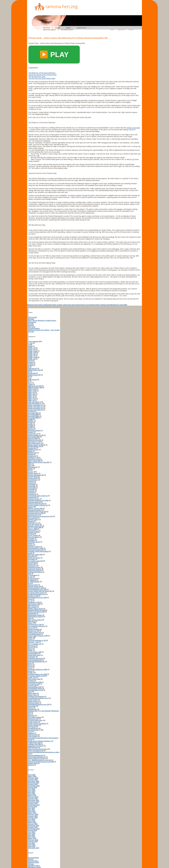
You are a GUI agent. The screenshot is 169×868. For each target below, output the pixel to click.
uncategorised (33, 728)
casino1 (31, 481)
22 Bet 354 (32, 373)
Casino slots (33, 478)
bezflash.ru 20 (33, 458)
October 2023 (33, 818)
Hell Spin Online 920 (35, 555)
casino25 (31, 489)
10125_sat (32, 348)
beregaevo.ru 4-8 (34, 442)
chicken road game (133, 128)
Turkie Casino (33, 722)
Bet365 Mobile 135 (35, 446)
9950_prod (32, 399)
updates (31, 733)
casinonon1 (32, 497)
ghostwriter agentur (50, 30)
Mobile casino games (36, 609)
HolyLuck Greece (34, 558)
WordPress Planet (35, 867)
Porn (30, 663)
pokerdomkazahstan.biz (37, 662)
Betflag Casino (33, 450)
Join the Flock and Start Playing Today (42, 78)
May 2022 (32, 835)
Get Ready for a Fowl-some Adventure (42, 73)
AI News (31, 411)
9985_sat (31, 400)
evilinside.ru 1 (33, 523)
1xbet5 (31, 365)
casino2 (31, 483)
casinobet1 (32, 494)
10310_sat (32, 354)
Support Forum (34, 862)
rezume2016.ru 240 (35, 682)
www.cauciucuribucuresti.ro (38, 749)
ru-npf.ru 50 (32, 685)
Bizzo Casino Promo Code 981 (39, 462)
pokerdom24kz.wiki (35, 660)
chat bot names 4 (34, 502)
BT (29, 470)
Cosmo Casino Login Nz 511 (38, 505)
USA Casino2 (33, 736)
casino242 (32, 488)
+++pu (31, 343)
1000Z (30, 346)
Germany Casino (34, 547)
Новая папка (33, 763)
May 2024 (32, 810)
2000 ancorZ (33, 368)
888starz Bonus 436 (35, 388)
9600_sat (31, 392)
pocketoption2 (33, 654)
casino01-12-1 (33, 480)
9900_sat (31, 397)
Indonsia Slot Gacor (35, 572)
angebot (68, 28)
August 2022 (33, 830)
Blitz (30, 464)
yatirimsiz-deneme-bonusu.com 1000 (41, 762)
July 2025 (32, 789)
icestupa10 (32, 562)
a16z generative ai (35, 402)
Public (31, 673)
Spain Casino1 (33, 701)
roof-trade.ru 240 (34, 684)
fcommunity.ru (33, 531)
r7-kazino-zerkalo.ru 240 (37, 676)
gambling (32, 540)
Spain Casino (33, 700)
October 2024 (33, 803)
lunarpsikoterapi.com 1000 (38, 597)
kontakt (131, 30)
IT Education (33, 575)
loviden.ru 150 (33, 596)
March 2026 (32, 776)
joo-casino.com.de (67, 30)
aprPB (30, 427)
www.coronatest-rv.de (36, 751)
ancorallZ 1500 (33, 413)
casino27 (31, 491)
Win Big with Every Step (37, 77)
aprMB (31, 426)
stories (31, 708)
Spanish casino (34, 703)
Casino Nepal (33, 477)
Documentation (34, 858)
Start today (32, 706)
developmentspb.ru (35, 510)
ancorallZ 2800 (33, 415)
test (30, 714)
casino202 (32, 485)
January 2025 (33, 799)
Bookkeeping (33, 467)
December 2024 (34, 800)
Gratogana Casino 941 (36, 550)
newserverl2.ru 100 (35, 625)
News (30, 623)
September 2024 (34, 805)
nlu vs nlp (32, 628)
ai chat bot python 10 (36, 410)
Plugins (31, 859)
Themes (31, 864)
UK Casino (32, 727)
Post (30, 666)
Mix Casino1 (33, 605)
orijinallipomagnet (35, 634)
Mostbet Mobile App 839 (37, 610)
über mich (46, 28)
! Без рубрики (33, 341)
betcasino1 (32, 448)
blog (30, 465)
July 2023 (32, 819)
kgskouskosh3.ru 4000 (36, 588)
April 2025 (32, 794)
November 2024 (34, 802)
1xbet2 (31, 362)
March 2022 (32, 838)
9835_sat (31, 395)
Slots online (32, 693)
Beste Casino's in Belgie (37, 445)
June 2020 (32, 846)
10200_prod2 (33, 351)
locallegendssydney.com (37, 594)
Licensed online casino (36, 593)
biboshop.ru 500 (34, 459)
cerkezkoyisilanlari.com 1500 (38, 500)
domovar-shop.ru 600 (36, 513)
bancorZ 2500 (33, 438)
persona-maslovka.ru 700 (37, 640)
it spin (30, 577)
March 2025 (32, 795)
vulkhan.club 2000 (35, 744)
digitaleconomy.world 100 (37, 512)
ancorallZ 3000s (34, 416)
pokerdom (32, 657)
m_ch (30, 601)
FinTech (31, 534)
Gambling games (34, 542)
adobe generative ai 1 (36, 405)
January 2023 (33, 824)
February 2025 (33, 797)
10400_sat (32, 359)
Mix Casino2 (33, 607)
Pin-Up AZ (32, 646)
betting (31, 454)
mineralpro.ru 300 (34, 604)
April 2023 (32, 821)
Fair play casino (34, 524)
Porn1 (30, 665)
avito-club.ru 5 (33, 434)
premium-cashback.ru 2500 (38, 669)
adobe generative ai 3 (36, 408)
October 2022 (33, 827)
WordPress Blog (34, 866)
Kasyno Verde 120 (35, 586)
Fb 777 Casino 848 (35, 528)
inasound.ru (33, 566)
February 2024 (33, 814)
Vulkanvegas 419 (34, 743)
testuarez (32, 716)
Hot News (32, 559)
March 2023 (32, 822)
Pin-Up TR (32, 647)
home (112, 30)
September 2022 (34, 829)
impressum (121, 30)
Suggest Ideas (33, 861)
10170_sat (32, 349)
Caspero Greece (34, 499)
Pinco (30, 649)
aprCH (31, 423)
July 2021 (32, 843)
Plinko (31, 650)
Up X (30, 731)
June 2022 (32, 834)
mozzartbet (32, 613)
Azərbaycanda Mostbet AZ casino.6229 (114, 305)
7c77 (30, 383)
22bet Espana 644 (34, 375)
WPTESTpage (33, 747)
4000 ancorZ (33, 380)
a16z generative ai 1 (35, 403)
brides (31, 469)
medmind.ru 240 (34, 602)
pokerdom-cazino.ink (36, 658)
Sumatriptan (33, 709)
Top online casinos (35, 717)
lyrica (30, 599)
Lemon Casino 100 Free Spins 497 (40, 591)
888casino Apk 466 (35, 386)
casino (31, 472)
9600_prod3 (32, 391)
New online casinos (35, 620)
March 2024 (32, 813)
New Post (32, 621)
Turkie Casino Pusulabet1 (37, 724)
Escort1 (31, 521)
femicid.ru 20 (33, 532)
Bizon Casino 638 (34, 461)
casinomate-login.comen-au (38, 496)
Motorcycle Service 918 (36, 612)
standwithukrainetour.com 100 (39, 704)
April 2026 (32, 775)
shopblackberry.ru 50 (36, 690)
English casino (34, 520)
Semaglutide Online (35, 689)
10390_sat (32, 356)
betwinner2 (32, 456)
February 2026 (33, 778)
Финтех (31, 765)
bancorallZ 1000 (34, 437)
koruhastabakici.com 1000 (37, 590)
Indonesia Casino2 (35, 570)
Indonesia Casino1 (35, 569)
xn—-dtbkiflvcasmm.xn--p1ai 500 (40, 760)
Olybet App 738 (34, 631)
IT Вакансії (32, 580)
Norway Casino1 (34, 629)
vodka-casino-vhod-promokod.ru (40, 741)
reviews (31, 681)
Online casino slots (35, 632)
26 (29, 376)
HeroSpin (32, 556)
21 (29, 372)
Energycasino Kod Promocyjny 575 (41, 516)
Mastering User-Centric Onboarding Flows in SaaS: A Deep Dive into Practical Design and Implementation (64, 305)
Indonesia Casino (34, 567)
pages (30, 639)
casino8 (31, 493)
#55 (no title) (33, 317)
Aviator (31, 432)
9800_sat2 (32, 394)
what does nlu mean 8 (36, 746)
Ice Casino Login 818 (36, 561)
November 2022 (34, 826)
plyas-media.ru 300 (35, 652)
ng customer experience (37, 626)
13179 (30, 361)
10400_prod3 (33, 357)
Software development (36, 696)
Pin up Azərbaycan (35, 644)
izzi (30, 583)
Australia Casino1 (35, 430)
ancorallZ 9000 (33, 418)
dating (31, 507)
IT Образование (34, 582)
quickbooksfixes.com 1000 (38, 674)
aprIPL (31, 424)
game (30, 543)
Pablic (30, 637)
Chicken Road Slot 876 (36, 504)
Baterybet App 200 (35, 440)
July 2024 (32, 808)
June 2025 (32, 791)
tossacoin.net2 (33, 719)
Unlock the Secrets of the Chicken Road (42, 75)
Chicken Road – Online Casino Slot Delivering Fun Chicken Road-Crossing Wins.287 (68, 38)
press (30, 671)
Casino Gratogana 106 (36, 475)
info (30, 574)
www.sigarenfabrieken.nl (37, 757)
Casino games (33, 473)
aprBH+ (31, 421)
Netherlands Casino (35, 615)
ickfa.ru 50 (32, 564)
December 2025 (34, 781)
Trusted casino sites (35, 720)
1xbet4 (31, 364)
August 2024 (33, 807)
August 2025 (33, 787)
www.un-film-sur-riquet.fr (37, 759)
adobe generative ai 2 (36, 407)
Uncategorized (33, 730)
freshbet (31, 539)
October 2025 (33, 784)
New (30, 618)
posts (30, 668)
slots (30, 692)
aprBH (31, 419)
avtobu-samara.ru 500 (36, 435)
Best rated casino (34, 443)
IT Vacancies (33, 578)
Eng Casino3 (33, 518)
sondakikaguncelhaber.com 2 (38, 698)
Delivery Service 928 (35, 508)
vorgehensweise (81, 28)
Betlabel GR (32, 453)
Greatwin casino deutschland (38, 551)
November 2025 (34, 783)
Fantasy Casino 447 (35, 526)
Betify (30, 451)
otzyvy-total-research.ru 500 (38, 636)
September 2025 (34, 786)
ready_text (32, 677)
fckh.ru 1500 (33, 529)
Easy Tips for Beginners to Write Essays (42, 320)
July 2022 (32, 832)
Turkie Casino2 (34, 725)
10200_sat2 (32, 353)
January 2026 (33, 779)
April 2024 (32, 811)
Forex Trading (33, 535)
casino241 (32, 486)
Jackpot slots (33, 585)
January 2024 (33, 816)
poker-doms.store (35, 655)
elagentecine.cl (34, 515)
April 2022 (32, 837)
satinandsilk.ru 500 (35, 687)
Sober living (33, 695)
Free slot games (34, 537)
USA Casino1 (33, 735)
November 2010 (34, 848)
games (31, 545)
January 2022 (33, 841)
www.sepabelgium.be (36, 755)
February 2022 (33, 840)
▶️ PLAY (54, 54)
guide (30, 553)
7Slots (31, 384)
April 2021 (32, 845)
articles (31, 429)
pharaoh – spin (34, 642)
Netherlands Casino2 (36, 617)
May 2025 (32, 792)
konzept (58, 28)
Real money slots (34, 679)
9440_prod (32, 389)
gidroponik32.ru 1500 (36, 548)
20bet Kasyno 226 (35, 370)
